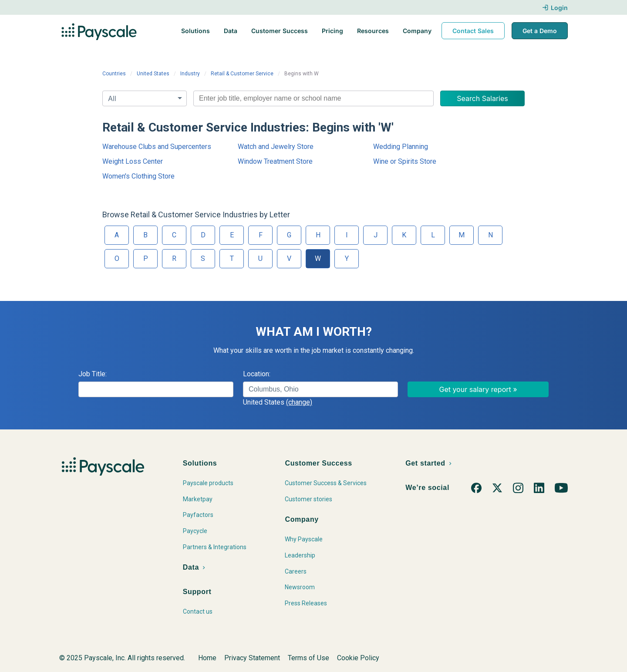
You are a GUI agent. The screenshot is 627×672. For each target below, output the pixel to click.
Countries (114, 74)
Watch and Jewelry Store (276, 147)
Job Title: (93, 374)
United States (153, 74)
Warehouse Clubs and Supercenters (157, 147)
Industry (190, 74)
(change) (299, 402)
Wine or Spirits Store (405, 161)
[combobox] (313, 98)
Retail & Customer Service (242, 74)
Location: (257, 374)
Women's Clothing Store (138, 176)
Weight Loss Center (133, 161)
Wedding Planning (401, 147)
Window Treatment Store (275, 161)
